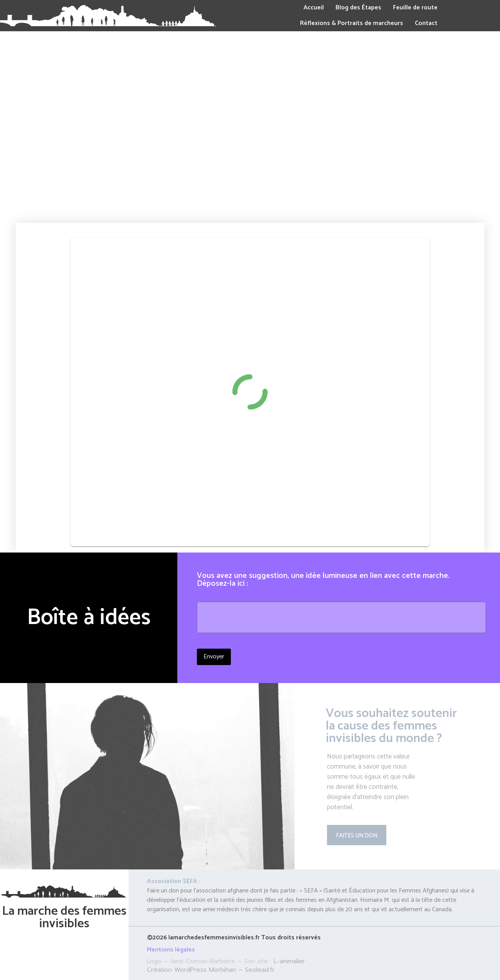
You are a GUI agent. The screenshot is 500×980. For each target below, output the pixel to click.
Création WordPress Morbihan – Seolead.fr (211, 970)
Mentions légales (171, 950)
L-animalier (289, 961)
